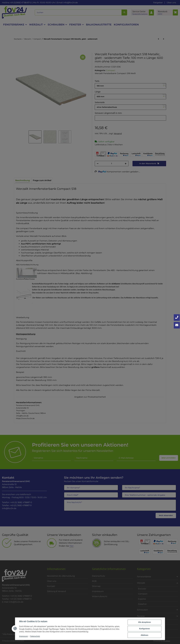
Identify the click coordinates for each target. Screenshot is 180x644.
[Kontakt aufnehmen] (177, 325)
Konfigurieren (144, 629)
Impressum (23, 636)
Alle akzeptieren (144, 622)
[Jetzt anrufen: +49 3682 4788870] (177, 318)
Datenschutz (35, 636)
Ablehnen (144, 635)
